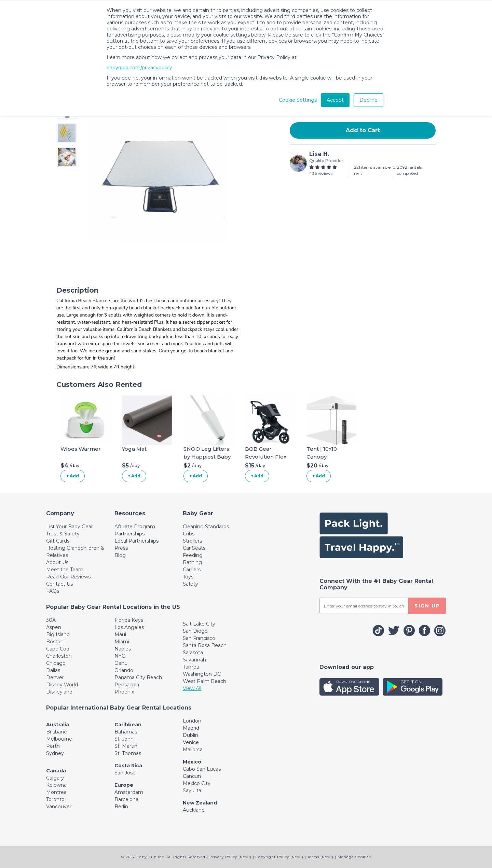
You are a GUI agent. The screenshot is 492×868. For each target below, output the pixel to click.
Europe (124, 785)
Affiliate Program (135, 527)
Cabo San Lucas (202, 769)
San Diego (195, 631)
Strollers (192, 541)
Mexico (192, 762)
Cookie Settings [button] (298, 100)
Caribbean (128, 725)
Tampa (191, 667)
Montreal (57, 792)
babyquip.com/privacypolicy (139, 68)
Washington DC (202, 674)
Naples (123, 649)
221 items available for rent (375, 170)
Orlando (124, 670)
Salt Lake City (199, 624)
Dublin (190, 735)
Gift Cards (58, 541)
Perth (53, 746)
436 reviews (321, 173)
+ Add (73, 476)
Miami (122, 642)
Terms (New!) (320, 857)
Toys (188, 577)
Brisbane (57, 732)
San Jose (125, 773)
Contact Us (59, 584)
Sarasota (193, 653)
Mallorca (193, 750)
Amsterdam (129, 792)
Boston (55, 642)
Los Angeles (129, 627)
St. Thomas (128, 753)
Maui (120, 634)
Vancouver (59, 807)
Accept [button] (335, 100)
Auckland (194, 810)
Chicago (56, 663)
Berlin (121, 807)
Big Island (58, 634)
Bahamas (126, 732)
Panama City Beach (138, 677)
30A (51, 620)
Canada (56, 771)
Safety (190, 584)
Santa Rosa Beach (205, 645)
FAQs (53, 591)
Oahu (121, 663)
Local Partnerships (136, 541)
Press (121, 548)
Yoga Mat (134, 449)
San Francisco (199, 638)
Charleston (59, 656)
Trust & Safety (63, 534)
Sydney (55, 753)
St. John (124, 739)
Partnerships (129, 534)
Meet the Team (65, 570)
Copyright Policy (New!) (279, 857)
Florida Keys (129, 620)
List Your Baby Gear (70, 527)
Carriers (192, 570)
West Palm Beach (204, 681)
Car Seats (194, 548)
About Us (57, 562)
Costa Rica (128, 766)
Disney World (62, 685)
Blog (120, 555)
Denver (55, 677)
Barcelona (126, 799)
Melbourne (59, 739)
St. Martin (126, 746)
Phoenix (124, 692)
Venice (191, 742)
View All (192, 688)
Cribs (189, 534)
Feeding (193, 555)
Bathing (192, 562)
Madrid (191, 728)
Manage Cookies (354, 857)
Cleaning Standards (206, 527)
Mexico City (197, 783)
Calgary (55, 778)
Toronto (55, 799)
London (192, 721)
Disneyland (59, 692)
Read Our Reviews (68, 577)
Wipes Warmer (81, 449)
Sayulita (192, 790)
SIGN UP (427, 606)
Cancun (192, 776)
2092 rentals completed (409, 170)
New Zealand (200, 803)
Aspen (54, 627)
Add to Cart (363, 130)
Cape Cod (58, 649)
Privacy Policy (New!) (230, 857)
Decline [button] (368, 100)
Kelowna (56, 785)
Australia (58, 725)
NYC (120, 656)
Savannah (194, 660)
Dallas (53, 670)
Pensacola (127, 685)
